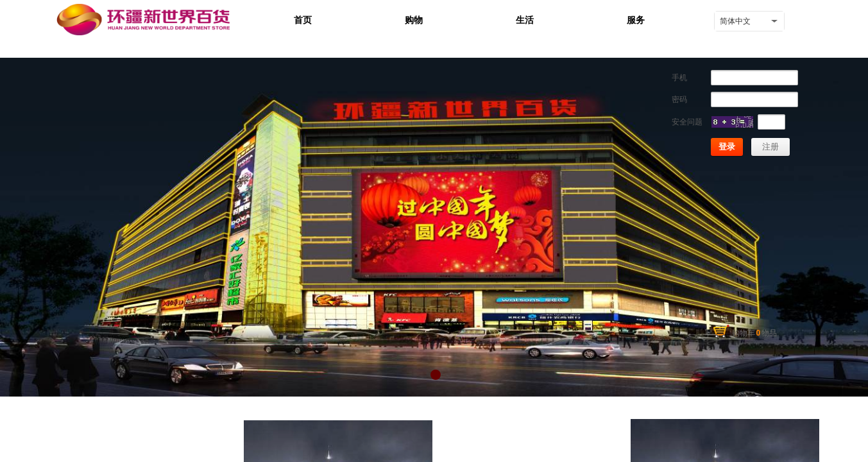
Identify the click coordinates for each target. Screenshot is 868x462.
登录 (727, 147)
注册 (770, 147)
